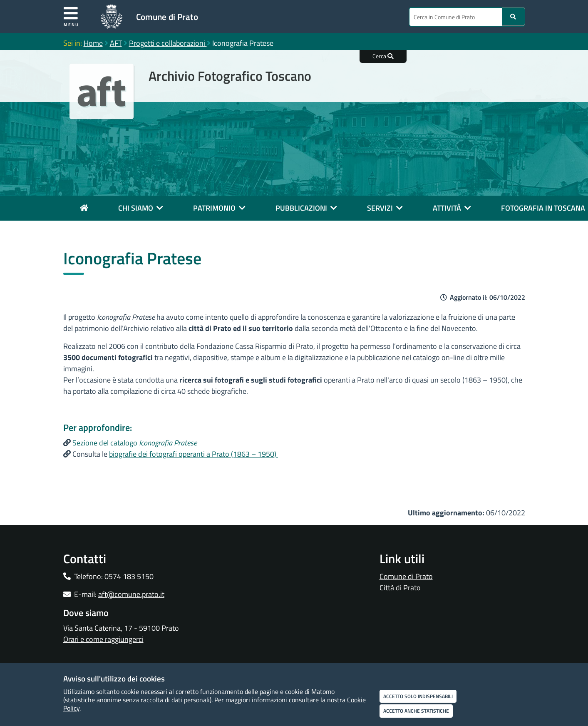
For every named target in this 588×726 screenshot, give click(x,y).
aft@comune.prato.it (131, 594)
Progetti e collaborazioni (168, 43)
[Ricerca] (514, 16)
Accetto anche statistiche (416, 711)
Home (93, 43)
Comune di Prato (167, 17)
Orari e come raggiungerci (103, 639)
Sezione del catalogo (135, 443)
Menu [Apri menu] (71, 16)
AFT (116, 43)
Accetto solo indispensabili (418, 696)
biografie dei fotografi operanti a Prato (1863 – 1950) (194, 454)
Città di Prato (400, 588)
